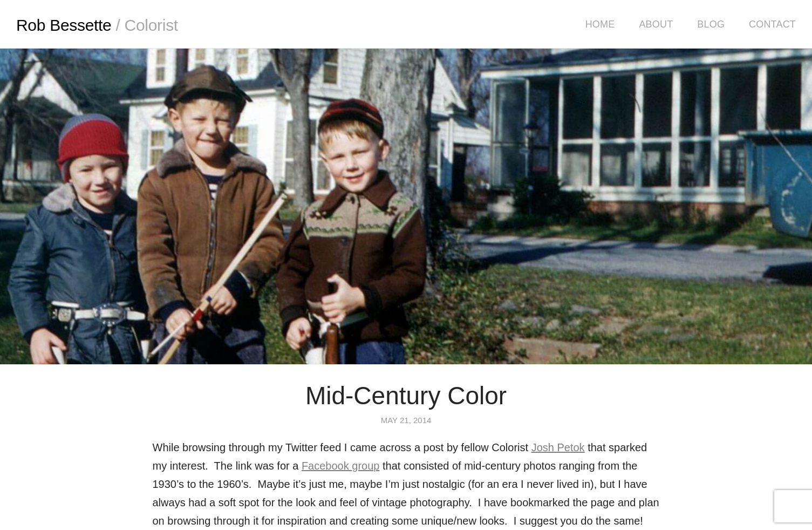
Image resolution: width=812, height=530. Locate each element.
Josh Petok (558, 447)
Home (600, 24)
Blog (711, 24)
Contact (772, 24)
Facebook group (341, 466)
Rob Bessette (97, 25)
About (656, 24)
